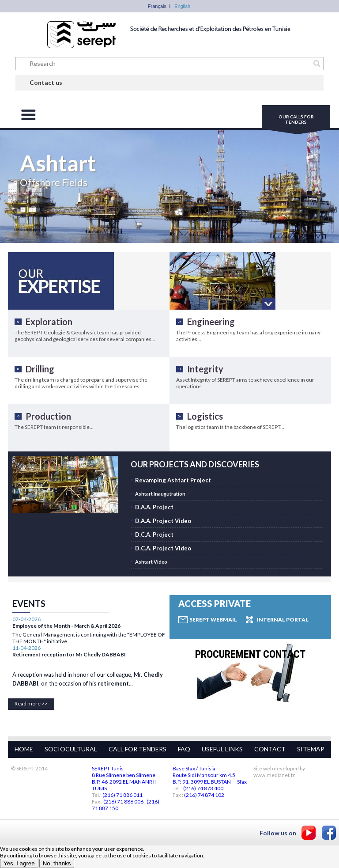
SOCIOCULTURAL (71, 749)
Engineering (211, 322)
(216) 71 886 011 (122, 795)
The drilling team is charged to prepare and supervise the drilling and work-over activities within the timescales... (81, 383)
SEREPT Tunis (108, 768)
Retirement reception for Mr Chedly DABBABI (69, 640)
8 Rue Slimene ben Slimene (124, 775)
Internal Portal (283, 620)
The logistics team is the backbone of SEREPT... (230, 427)
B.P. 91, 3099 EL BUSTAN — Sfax (210, 782)
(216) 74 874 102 (204, 795)
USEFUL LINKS (222, 749)
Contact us (46, 82)
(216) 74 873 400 (203, 788)
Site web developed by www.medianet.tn (279, 772)
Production (48, 416)
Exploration (49, 322)
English (182, 6)
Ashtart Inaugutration (160, 494)
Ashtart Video (151, 562)
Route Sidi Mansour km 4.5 (204, 775)
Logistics (205, 416)
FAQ (184, 749)
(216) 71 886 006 (123, 802)
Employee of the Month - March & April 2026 (66, 690)
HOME (24, 749)
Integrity (205, 369)
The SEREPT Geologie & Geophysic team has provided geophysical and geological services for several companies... (85, 336)
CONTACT (270, 749)
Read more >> (31, 703)
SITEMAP (311, 749)
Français (157, 6)
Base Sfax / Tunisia (194, 768)
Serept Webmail (213, 620)
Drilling (40, 369)
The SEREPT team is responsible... (54, 427)
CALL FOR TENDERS (137, 749)
